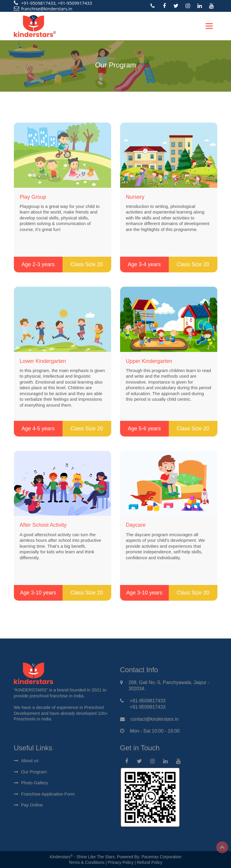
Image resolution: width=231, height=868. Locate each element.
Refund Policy (150, 862)
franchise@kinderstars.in (47, 9)
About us (30, 760)
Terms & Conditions (87, 862)
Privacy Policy (121, 862)
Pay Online (32, 805)
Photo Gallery (35, 783)
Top (222, 847)
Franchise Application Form (48, 794)
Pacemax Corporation (162, 857)
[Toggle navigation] (209, 26)
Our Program (34, 772)
